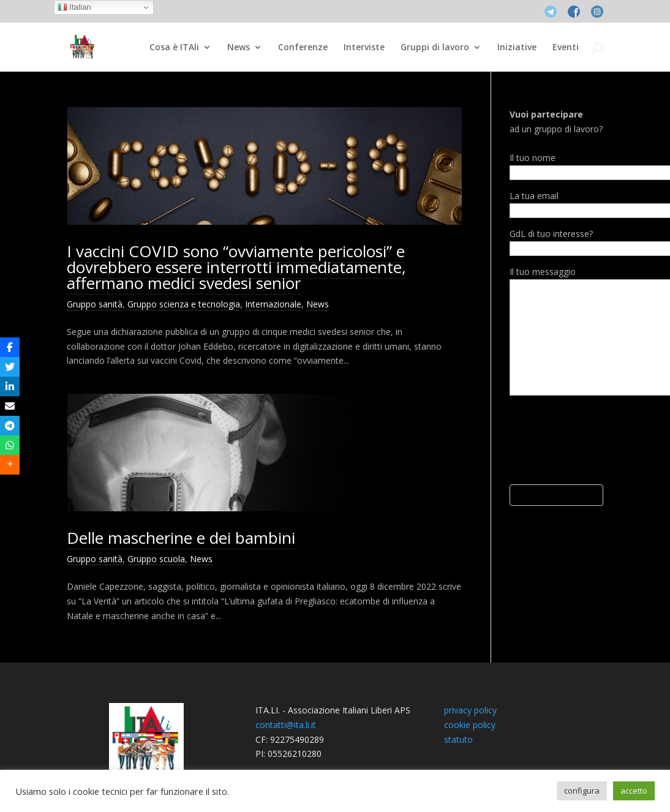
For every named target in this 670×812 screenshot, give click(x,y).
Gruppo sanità (95, 304)
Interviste (364, 48)
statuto (458, 739)
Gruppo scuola (156, 559)
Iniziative (517, 48)
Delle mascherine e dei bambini (181, 538)
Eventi (566, 48)
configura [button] (582, 791)
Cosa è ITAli (174, 48)
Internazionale (273, 304)
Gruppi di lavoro (435, 48)
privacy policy (470, 710)
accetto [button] (634, 791)
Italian (74, 7)
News (239, 48)
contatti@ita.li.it (286, 725)
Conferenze (303, 48)
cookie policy (470, 725)
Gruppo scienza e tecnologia (184, 304)
